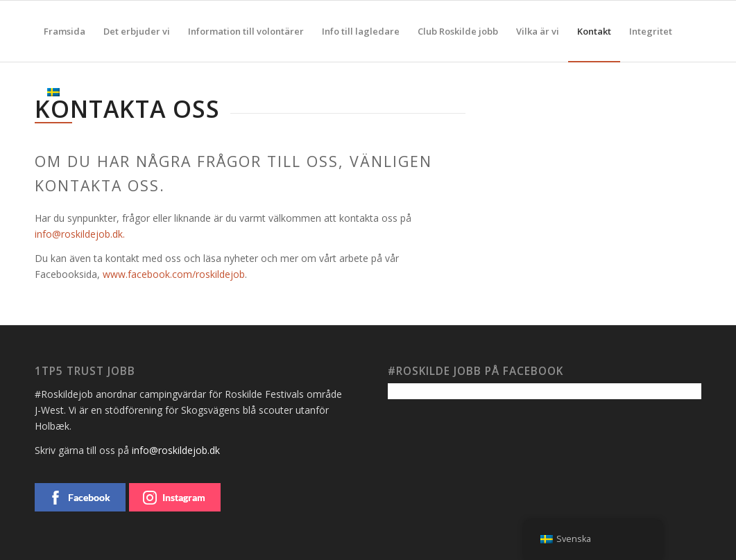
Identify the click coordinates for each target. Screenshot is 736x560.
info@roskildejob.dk (176, 450)
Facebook (79, 498)
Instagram (174, 498)
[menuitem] (65, 31)
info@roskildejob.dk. (80, 234)
